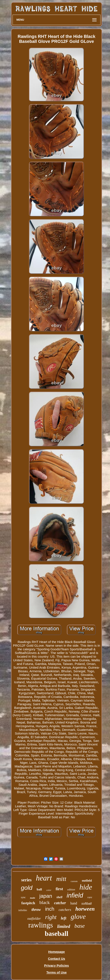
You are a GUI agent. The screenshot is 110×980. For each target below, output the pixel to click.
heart (44, 878)
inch (50, 909)
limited (64, 926)
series (26, 880)
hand (74, 903)
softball (87, 903)
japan (46, 896)
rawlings (41, 925)
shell (59, 897)
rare (90, 897)
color (49, 890)
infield (75, 895)
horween (85, 909)
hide (86, 887)
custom (74, 881)
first (59, 889)
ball (39, 889)
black (45, 902)
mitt (61, 879)
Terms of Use (57, 972)
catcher (60, 903)
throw (36, 910)
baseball (57, 934)
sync (23, 897)
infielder (23, 910)
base (80, 926)
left (64, 918)
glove (78, 916)
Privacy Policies (57, 965)
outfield (87, 881)
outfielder (34, 919)
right (51, 917)
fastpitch (28, 903)
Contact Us (56, 959)
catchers (65, 910)
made (32, 898)
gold (27, 888)
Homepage (57, 952)
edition (71, 889)
